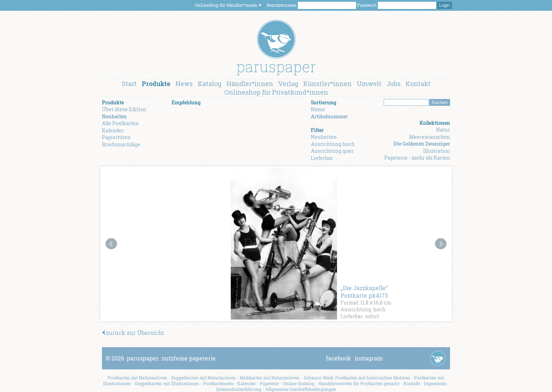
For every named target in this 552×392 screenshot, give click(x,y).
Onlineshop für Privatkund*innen (276, 92)
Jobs (394, 84)
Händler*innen (250, 84)
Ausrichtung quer (332, 151)
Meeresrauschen (430, 137)
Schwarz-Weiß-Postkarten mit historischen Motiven (357, 378)
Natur (443, 130)
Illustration (437, 151)
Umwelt (369, 84)
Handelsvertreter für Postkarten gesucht (359, 383)
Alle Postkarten (120, 123)
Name (318, 109)
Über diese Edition (124, 109)
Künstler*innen (328, 84)
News (184, 84)
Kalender (113, 130)
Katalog (210, 84)
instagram (369, 358)
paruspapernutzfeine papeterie (171, 358)
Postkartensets (218, 383)
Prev (111, 244)
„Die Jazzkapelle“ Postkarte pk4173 (364, 292)
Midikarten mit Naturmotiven (270, 378)
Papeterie (269, 383)
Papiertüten (116, 137)
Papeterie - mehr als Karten (417, 158)
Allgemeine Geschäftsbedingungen (301, 389)
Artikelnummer (329, 116)
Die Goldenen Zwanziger (422, 144)
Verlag (288, 84)
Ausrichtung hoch (333, 144)
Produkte (156, 84)
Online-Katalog (299, 383)
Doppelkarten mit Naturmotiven (204, 378)
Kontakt (418, 84)
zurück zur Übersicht (133, 333)
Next (441, 244)
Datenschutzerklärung (239, 389)
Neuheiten (114, 116)
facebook (338, 358)
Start (129, 84)
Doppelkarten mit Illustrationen (167, 383)
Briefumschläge (121, 144)
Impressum (435, 383)
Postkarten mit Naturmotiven (137, 378)
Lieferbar (322, 158)
